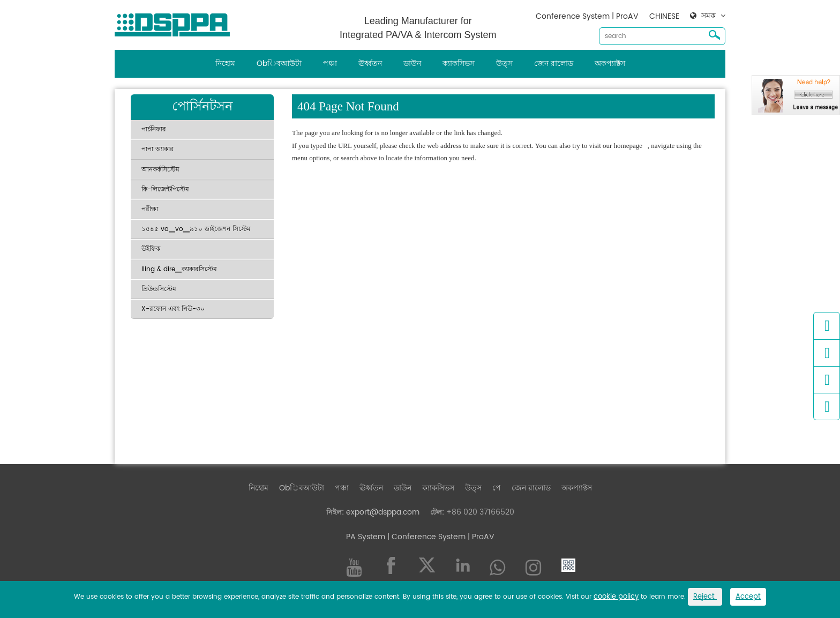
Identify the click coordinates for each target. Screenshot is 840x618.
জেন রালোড (554, 64)
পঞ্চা (330, 64)
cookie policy (616, 597)
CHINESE (664, 16)
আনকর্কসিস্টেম (160, 170)
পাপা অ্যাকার (157, 149)
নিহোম (225, 64)
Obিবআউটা (279, 64)
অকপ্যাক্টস (610, 64)
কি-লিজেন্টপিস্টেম (165, 189)
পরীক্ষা (150, 209)
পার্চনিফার (154, 129)
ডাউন (412, 64)
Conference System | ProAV (587, 16)
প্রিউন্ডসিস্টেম (159, 289)
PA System (366, 537)
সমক (708, 16)
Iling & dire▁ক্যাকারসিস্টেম (179, 269)
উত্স (504, 64)
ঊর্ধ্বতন (370, 64)
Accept (748, 597)
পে (497, 488)
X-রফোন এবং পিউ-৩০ (173, 309)
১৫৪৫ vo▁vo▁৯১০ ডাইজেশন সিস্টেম (196, 229)
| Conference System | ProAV (440, 537)
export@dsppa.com (383, 512)
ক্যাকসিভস (459, 64)
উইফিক (151, 249)
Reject (705, 597)
